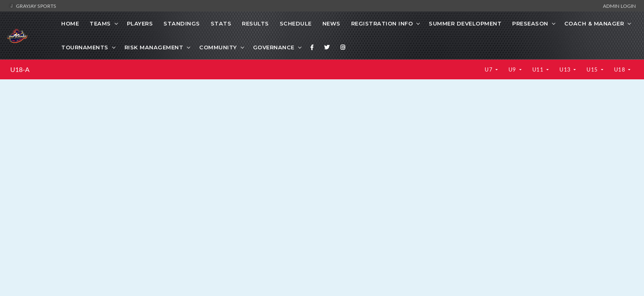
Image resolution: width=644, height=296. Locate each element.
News (331, 23)
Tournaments (85, 47)
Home (70, 23)
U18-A (20, 69)
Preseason (530, 23)
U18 (620, 69)
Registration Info (382, 23)
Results (255, 23)
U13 (566, 69)
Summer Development (465, 23)
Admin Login (619, 6)
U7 (489, 69)
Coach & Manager (594, 23)
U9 (513, 69)
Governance (274, 47)
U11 (539, 69)
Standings (182, 23)
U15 (593, 69)
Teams (100, 23)
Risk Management (154, 47)
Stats (221, 23)
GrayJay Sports (32, 6)
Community (218, 47)
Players (140, 23)
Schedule (296, 23)
